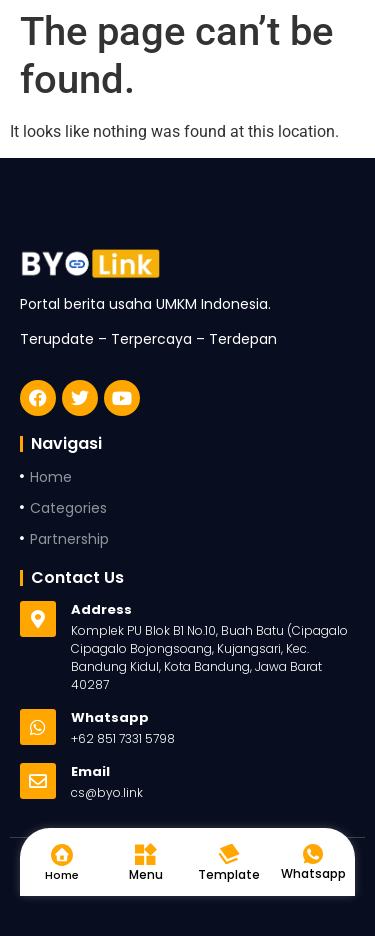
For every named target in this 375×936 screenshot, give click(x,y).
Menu (146, 874)
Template (229, 874)
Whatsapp (313, 873)
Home (62, 875)
